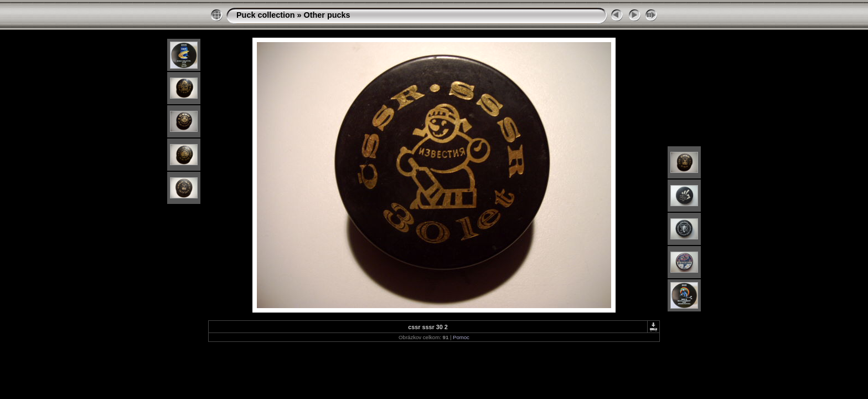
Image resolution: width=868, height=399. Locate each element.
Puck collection (266, 15)
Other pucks (327, 15)
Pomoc (461, 337)
